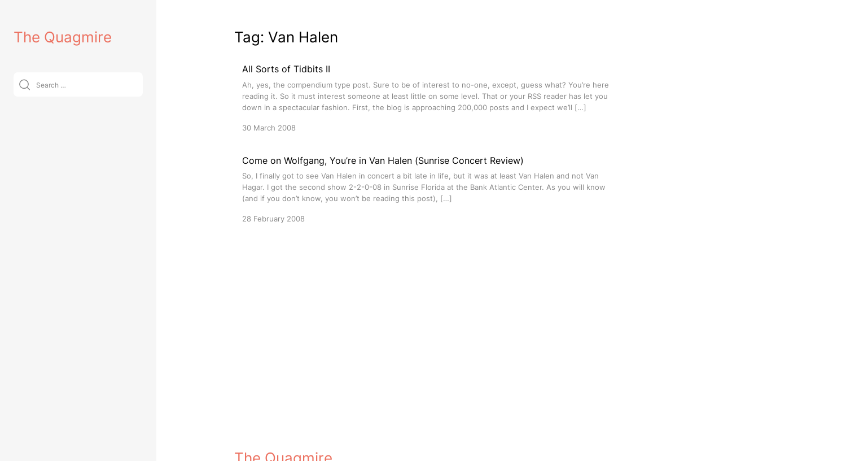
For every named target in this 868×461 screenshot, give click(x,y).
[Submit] (25, 84)
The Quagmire (63, 37)
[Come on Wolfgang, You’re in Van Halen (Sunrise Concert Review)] (432, 189)
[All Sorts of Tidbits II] (432, 97)
